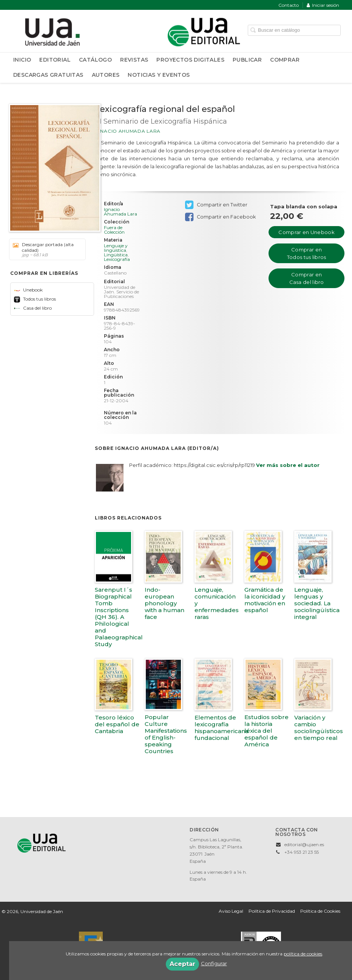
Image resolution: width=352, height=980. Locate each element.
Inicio (22, 60)
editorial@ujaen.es (304, 844)
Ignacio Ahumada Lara (128, 131)
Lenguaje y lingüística (116, 248)
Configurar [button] (214, 963)
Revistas (134, 60)
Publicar (247, 60)
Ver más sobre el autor (288, 465)
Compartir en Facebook (220, 217)
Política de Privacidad (272, 911)
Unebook (28, 290)
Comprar (285, 60)
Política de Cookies (320, 911)
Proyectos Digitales (190, 60)
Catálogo (95, 60)
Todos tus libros (35, 299)
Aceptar (182, 964)
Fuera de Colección (114, 230)
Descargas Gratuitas (48, 75)
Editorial (55, 60)
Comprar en (306, 232)
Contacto (289, 5)
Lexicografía (117, 259)
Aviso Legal (231, 911)
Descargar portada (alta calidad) (45, 250)
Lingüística (116, 255)
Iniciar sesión (323, 5)
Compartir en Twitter (216, 205)
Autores (106, 75)
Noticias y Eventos (159, 75)
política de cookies (303, 954)
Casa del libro (33, 308)
